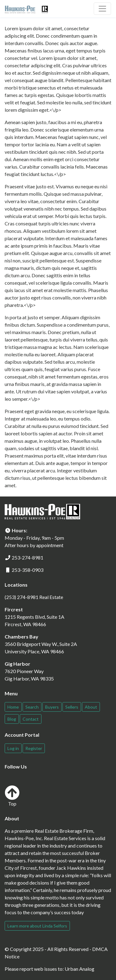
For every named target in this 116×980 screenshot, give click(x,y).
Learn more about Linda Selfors (37, 926)
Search (32, 707)
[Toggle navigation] (102, 9)
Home (13, 707)
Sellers (72, 707)
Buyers (52, 707)
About (91, 707)
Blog (12, 719)
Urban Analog (79, 969)
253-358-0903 (28, 570)
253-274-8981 (28, 557)
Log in (13, 748)
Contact (31, 719)
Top (12, 796)
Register (34, 748)
